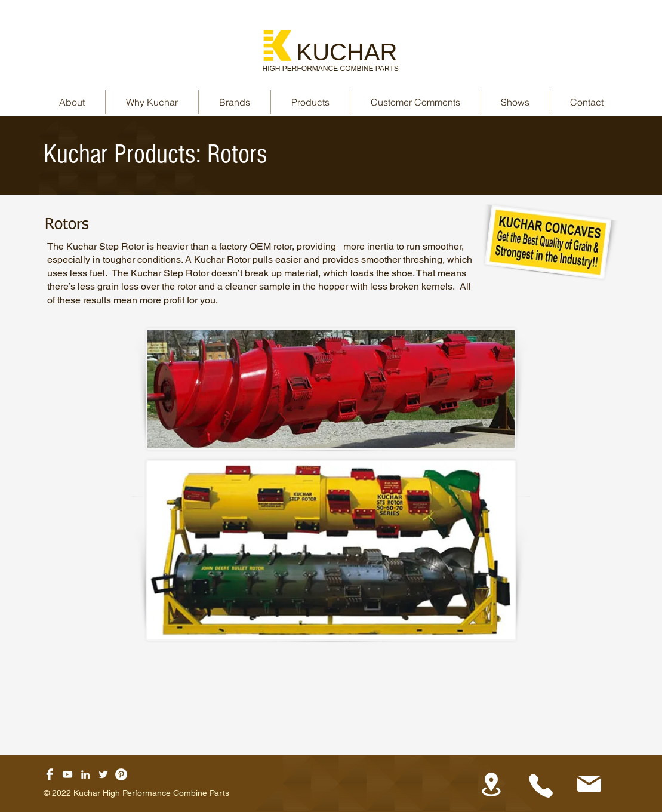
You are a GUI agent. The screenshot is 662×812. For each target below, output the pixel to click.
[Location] (492, 784)
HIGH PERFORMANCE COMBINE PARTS (331, 69)
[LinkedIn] (85, 774)
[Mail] (589, 784)
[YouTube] (67, 774)
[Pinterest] (121, 774)
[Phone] (541, 785)
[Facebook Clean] (50, 774)
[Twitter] (103, 774)
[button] (235, 102)
